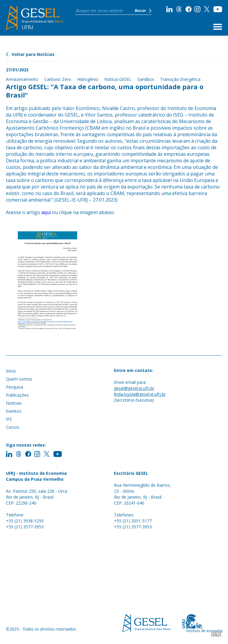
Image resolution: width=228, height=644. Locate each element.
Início (11, 371)
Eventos (14, 411)
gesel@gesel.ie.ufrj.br (134, 388)
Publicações (17, 395)
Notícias (14, 403)
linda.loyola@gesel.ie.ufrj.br (140, 394)
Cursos (13, 427)
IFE (9, 419)
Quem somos (19, 379)
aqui (46, 212)
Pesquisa (15, 387)
